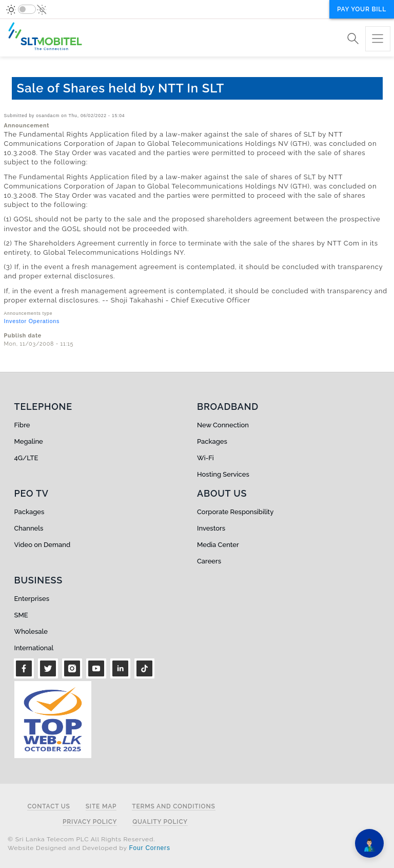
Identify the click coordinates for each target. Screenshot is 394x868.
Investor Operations (32, 321)
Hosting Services (223, 474)
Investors (211, 528)
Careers (209, 561)
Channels (29, 528)
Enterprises (32, 599)
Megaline (29, 441)
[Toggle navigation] (378, 39)
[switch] (27, 9)
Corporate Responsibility (235, 512)
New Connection (223, 425)
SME (21, 615)
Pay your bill (362, 9)
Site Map (101, 807)
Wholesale (31, 631)
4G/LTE (26, 458)
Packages (212, 441)
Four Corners (149, 848)
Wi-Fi (205, 458)
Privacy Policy (90, 822)
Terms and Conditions (173, 807)
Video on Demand (43, 545)
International (34, 648)
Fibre (22, 425)
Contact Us (48, 807)
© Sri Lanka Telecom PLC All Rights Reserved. (81, 839)
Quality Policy (160, 822)
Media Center (218, 545)
